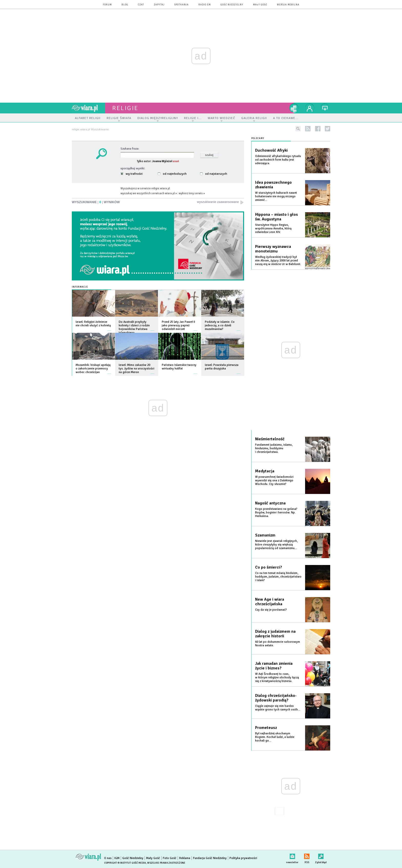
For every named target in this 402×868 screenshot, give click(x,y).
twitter (328, 129)
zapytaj (159, 5)
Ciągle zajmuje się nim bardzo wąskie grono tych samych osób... (278, 708)
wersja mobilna (288, 5)
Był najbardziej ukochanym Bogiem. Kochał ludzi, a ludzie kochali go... (275, 737)
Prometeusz (266, 728)
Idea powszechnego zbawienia (273, 185)
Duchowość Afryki (271, 150)
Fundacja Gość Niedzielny (210, 858)
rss (308, 129)
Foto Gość (170, 858)
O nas (108, 858)
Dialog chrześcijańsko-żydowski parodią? (276, 698)
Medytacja (265, 471)
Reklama (185, 858)
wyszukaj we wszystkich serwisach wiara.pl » (149, 193)
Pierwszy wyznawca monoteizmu (273, 249)
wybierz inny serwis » (192, 193)
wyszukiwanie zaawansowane (220, 202)
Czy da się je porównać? (271, 610)
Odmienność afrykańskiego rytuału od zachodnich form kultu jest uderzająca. (278, 160)
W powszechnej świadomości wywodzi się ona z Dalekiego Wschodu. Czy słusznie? (274, 480)
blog (125, 5)
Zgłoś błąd (321, 855)
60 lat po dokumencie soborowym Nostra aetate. (278, 644)
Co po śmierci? (269, 567)
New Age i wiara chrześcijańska (270, 602)
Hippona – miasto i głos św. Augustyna (277, 217)
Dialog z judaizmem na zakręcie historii (275, 634)
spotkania (182, 5)
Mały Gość (260, 5)
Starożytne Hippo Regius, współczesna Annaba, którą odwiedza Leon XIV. (273, 228)
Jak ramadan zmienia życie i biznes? (274, 666)
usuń (176, 161)
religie (125, 108)
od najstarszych (214, 174)
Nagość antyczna (270, 503)
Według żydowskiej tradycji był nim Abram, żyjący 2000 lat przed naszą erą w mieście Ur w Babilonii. (278, 261)
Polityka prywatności (243, 858)
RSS (307, 855)
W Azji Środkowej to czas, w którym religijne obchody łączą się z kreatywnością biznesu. (277, 677)
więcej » (109, 328)
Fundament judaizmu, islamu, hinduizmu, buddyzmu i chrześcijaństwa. (274, 448)
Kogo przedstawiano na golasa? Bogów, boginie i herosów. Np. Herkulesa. (276, 513)
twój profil (310, 108)
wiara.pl (88, 108)
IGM (117, 858)
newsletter (292, 855)
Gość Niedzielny (232, 5)
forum (107, 5)
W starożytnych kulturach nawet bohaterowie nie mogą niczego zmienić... (276, 196)
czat (141, 5)
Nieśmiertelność (270, 439)
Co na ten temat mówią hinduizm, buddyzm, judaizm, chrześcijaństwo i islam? (278, 577)
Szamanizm (265, 535)
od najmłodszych (172, 174)
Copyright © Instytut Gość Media (125, 863)
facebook (318, 129)
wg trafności (132, 174)
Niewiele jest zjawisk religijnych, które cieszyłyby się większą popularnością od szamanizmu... (276, 545)
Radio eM (205, 5)
